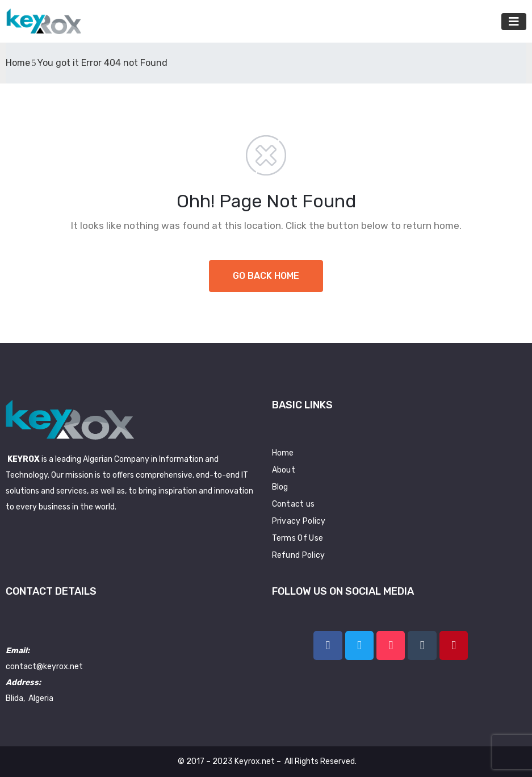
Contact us (294, 504)
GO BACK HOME (266, 276)
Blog (280, 487)
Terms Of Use (298, 538)
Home (18, 63)
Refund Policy (299, 555)
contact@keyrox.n (40, 667)
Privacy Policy (299, 521)
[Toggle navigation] (514, 22)
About (284, 470)
